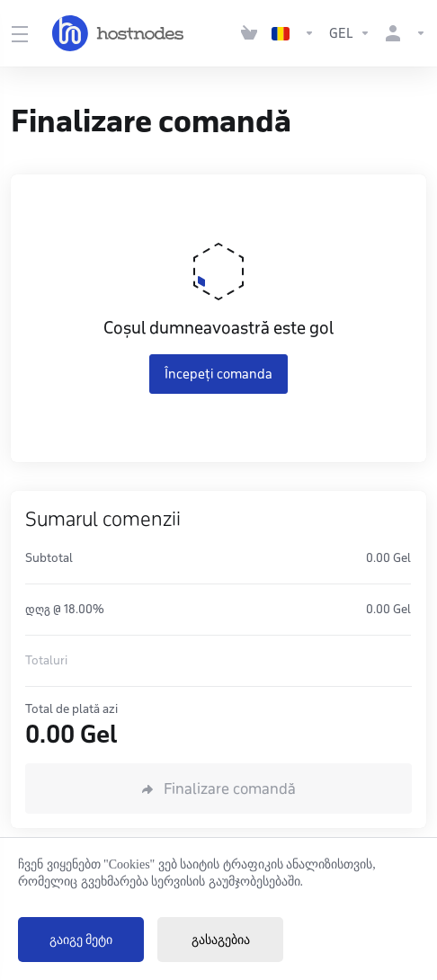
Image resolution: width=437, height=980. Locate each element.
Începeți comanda (218, 374)
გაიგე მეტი (81, 940)
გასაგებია (221, 940)
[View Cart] (249, 33)
